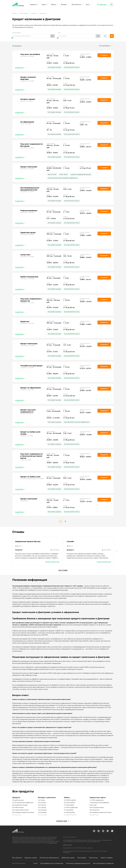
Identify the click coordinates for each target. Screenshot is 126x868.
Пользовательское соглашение (52, 863)
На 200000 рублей (70, 815)
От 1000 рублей (69, 805)
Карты (45, 5)
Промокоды (93, 858)
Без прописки (17, 815)
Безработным (94, 815)
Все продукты (24, 13)
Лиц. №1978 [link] (41, 479)
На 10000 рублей (69, 803)
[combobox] (106, 46)
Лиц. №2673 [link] (28, 124)
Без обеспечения (18, 808)
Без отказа (93, 805)
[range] (34, 36)
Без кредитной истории (20, 805)
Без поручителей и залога (20, 810)
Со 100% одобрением (71, 808)
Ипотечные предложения (49, 858)
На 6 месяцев (42, 812)
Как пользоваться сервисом (103, 863)
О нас (35, 863)
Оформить (104, 344)
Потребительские (18, 800)
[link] (94, 831)
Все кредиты (17, 858)
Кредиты (34, 5)
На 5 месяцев (42, 810)
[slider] (34, 38)
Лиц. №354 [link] (32, 346)
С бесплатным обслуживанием (99, 803)
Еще (88, 5)
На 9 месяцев (42, 815)
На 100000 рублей (70, 800)
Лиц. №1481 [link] (30, 436)
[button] (102, 5)
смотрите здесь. (53, 843)
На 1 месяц (41, 800)
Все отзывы (63, 570)
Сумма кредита (16, 33)
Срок (59, 33)
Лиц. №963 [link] (31, 56)
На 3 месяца (42, 805)
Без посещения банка (97, 808)
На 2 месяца (42, 803)
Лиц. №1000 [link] (30, 101)
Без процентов (94, 810)
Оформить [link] (104, 55)
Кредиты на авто (31, 858)
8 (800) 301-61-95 (67, 845)
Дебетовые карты (68, 858)
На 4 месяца (42, 808)
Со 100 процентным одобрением (23, 803)
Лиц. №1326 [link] (31, 81)
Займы (55, 5)
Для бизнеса (77, 5)
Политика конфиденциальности (78, 863)
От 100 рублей (69, 810)
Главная (14, 13)
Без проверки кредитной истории (23, 812)
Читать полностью (52, 562)
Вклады (65, 5)
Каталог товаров (107, 858)
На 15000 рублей (69, 812)
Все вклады (82, 858)
